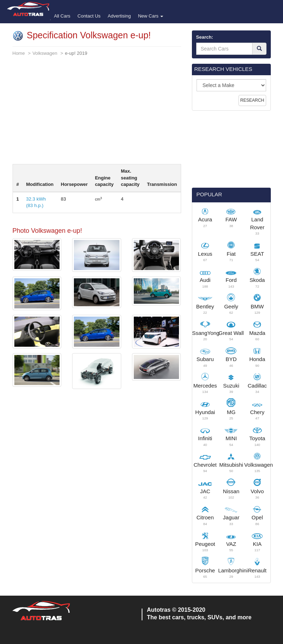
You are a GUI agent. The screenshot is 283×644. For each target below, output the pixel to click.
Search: (205, 37)
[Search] (259, 49)
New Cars (151, 16)
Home (19, 53)
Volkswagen (45, 53)
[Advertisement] (97, 114)
